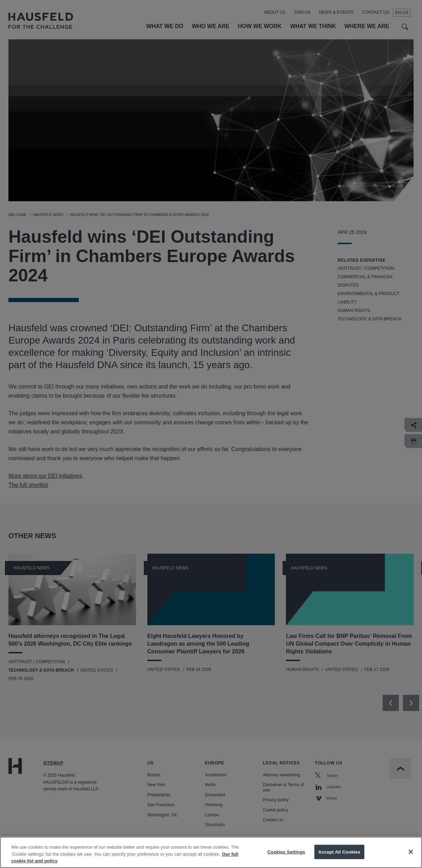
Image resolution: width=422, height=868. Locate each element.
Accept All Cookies (339, 857)
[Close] (411, 857)
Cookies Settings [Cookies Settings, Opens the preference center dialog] (286, 857)
